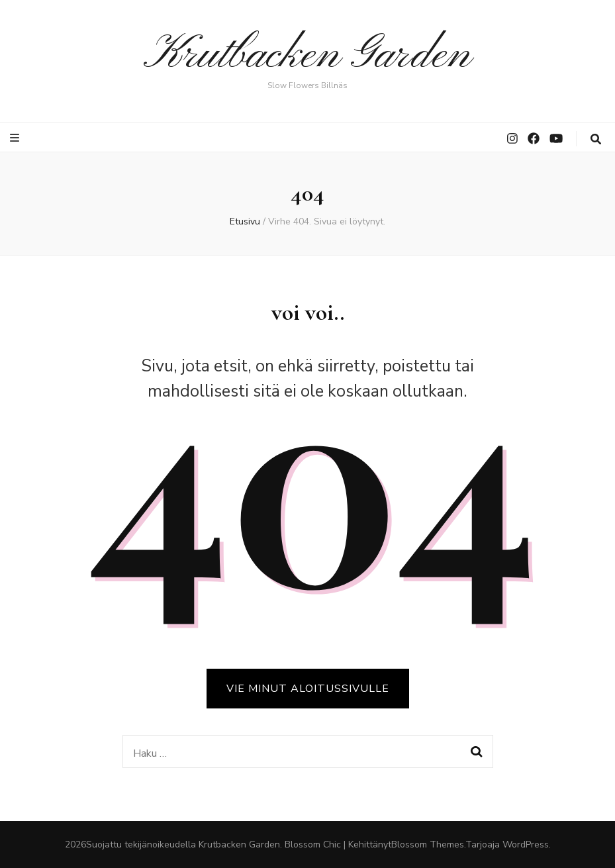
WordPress (526, 844)
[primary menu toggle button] (16, 138)
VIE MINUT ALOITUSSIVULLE (308, 689)
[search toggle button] (596, 139)
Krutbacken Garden (307, 56)
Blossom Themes (428, 844)
